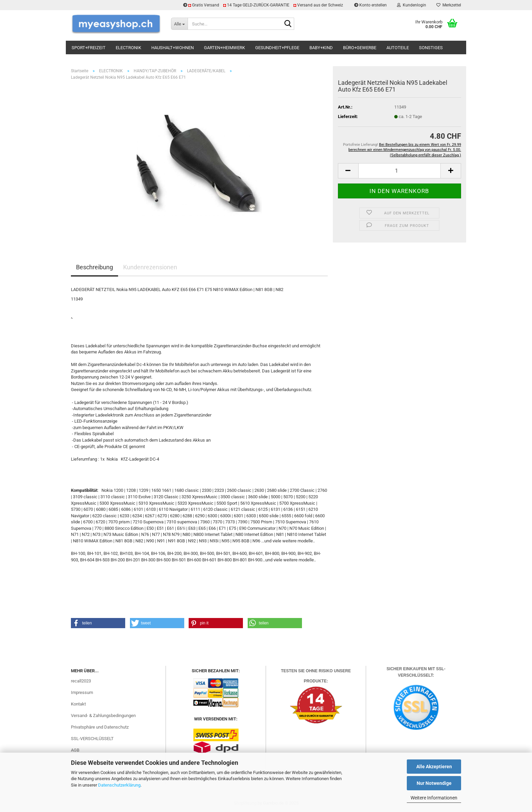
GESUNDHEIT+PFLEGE (277, 48)
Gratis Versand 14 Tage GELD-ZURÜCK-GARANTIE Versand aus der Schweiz (264, 5)
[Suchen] (288, 24)
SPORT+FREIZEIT (89, 48)
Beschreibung (94, 267)
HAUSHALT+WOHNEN (173, 48)
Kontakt (78, 704)
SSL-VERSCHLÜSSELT (92, 739)
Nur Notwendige (434, 783)
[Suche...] (179, 24)
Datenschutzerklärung (119, 785)
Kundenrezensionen (150, 267)
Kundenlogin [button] (412, 5)
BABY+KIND (321, 48)
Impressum (82, 692)
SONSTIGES (431, 48)
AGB (75, 750)
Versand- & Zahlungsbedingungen (103, 716)
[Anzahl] (400, 171)
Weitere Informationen (434, 798)
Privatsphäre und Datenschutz (100, 727)
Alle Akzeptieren (434, 767)
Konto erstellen (370, 5)
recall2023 (81, 681)
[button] (348, 171)
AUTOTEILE (398, 48)
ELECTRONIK (128, 48)
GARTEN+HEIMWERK (224, 48)
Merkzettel (449, 5)
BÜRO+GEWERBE (360, 48)
